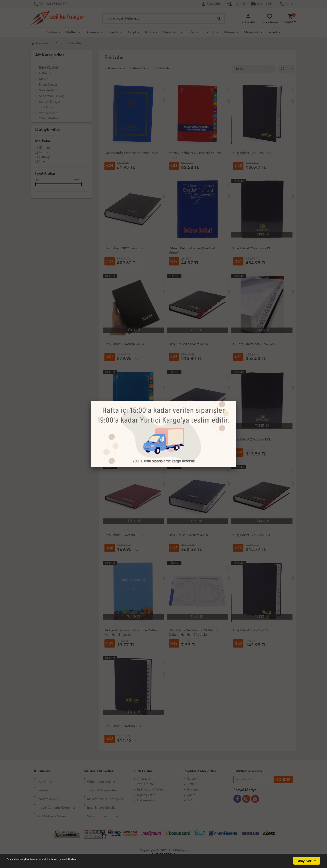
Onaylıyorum (307, 861)
